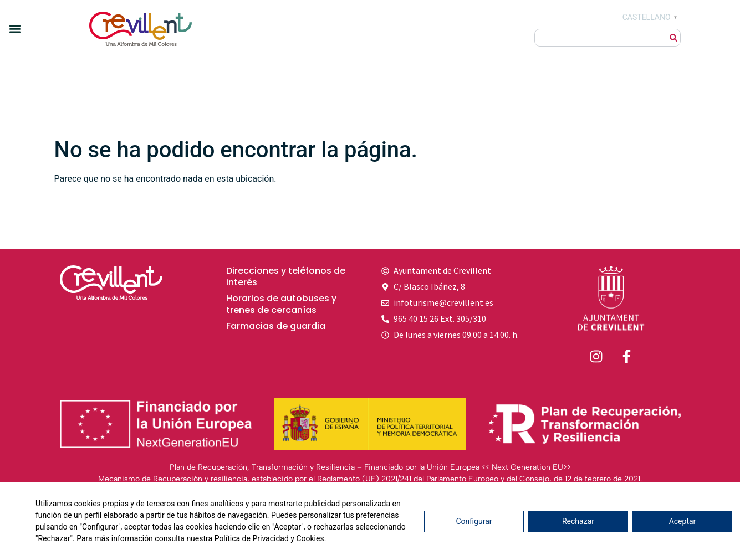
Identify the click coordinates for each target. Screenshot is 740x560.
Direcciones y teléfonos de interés (286, 277)
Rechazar (578, 521)
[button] (15, 29)
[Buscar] (673, 38)
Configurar (474, 521)
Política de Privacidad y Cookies (269, 538)
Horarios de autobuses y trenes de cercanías (281, 305)
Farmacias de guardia (276, 327)
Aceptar (683, 521)
